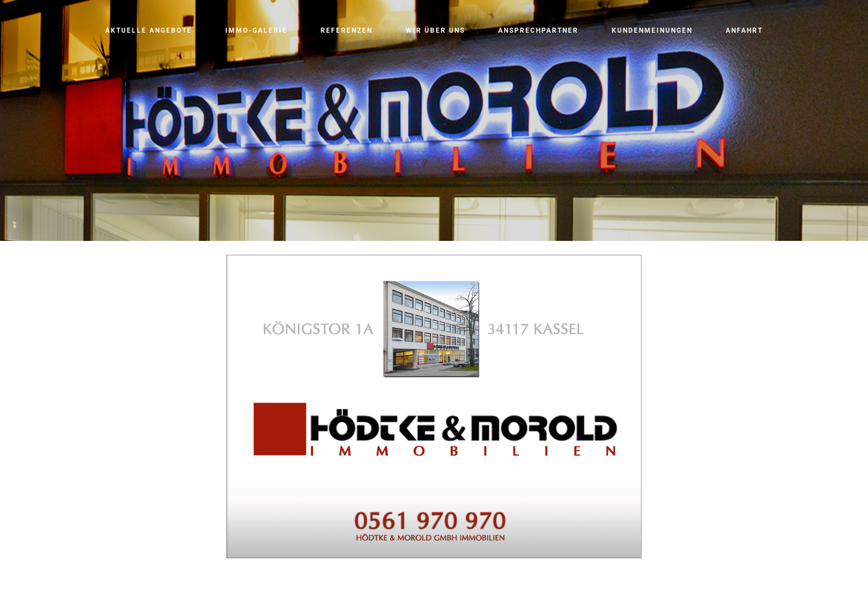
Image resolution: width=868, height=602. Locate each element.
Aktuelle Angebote (149, 30)
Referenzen (347, 30)
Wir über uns (435, 30)
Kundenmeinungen (652, 30)
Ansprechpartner (538, 30)
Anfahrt (744, 30)
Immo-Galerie (256, 30)
